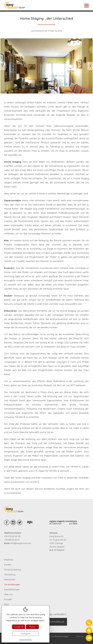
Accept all (19, 627)
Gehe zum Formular (54, 622)
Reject (32, 627)
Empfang (8, 560)
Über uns (8, 594)
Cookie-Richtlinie (25, 640)
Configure (25, 634)
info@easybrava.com (21, 543)
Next (90, 66)
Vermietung (10, 575)
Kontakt (8, 599)
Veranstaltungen (12, 584)
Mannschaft (10, 580)
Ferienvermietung (13, 570)
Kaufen (7, 565)
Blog (6, 604)
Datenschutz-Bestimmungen (56, 636)
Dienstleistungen (12, 589)
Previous (3, 66)
